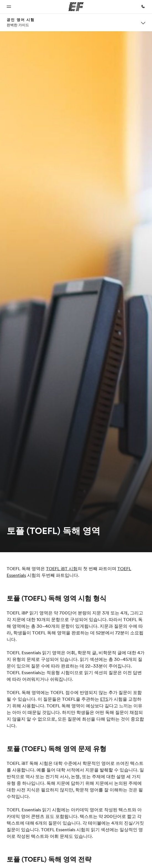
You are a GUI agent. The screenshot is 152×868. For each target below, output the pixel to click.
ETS (104, 699)
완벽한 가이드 (18, 25)
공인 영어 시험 (21, 20)
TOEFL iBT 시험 (62, 569)
